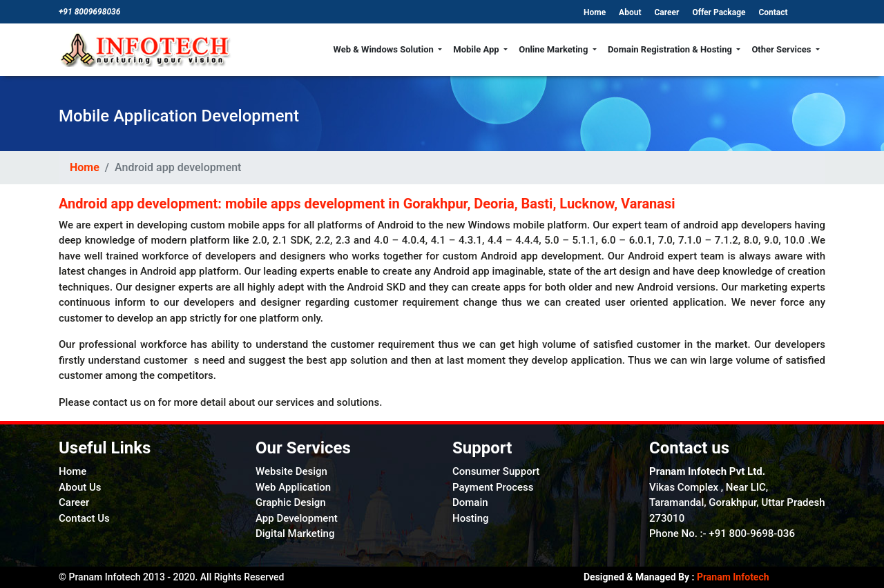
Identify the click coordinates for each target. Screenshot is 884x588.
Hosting (471, 518)
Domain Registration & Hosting (671, 49)
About (631, 12)
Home (596, 12)
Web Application (293, 487)
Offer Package (720, 12)
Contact (773, 12)
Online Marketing (554, 49)
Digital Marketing (295, 533)
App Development (297, 518)
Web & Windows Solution (384, 49)
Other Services (782, 49)
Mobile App (477, 49)
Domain (470, 502)
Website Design (291, 471)
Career (667, 12)
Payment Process (493, 487)
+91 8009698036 (89, 12)
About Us (80, 487)
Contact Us (84, 518)
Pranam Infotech (731, 577)
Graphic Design (291, 502)
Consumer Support (496, 471)
